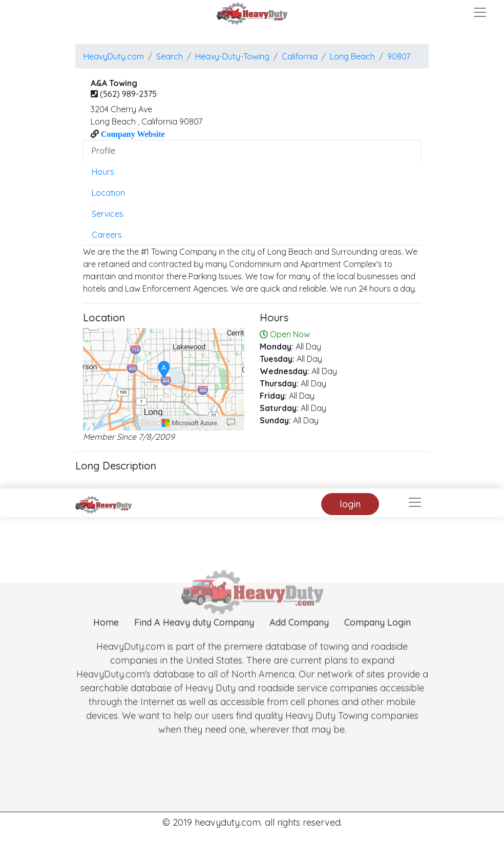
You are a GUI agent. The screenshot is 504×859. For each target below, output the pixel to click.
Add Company (299, 636)
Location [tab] (108, 193)
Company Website (132, 134)
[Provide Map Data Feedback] (231, 423)
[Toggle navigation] (480, 12)
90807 (399, 56)
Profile (103, 151)
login (350, 504)
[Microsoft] (190, 423)
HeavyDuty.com (114, 56)
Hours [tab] (103, 172)
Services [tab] (108, 214)
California (300, 56)
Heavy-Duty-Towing (232, 56)
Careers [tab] (107, 235)
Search (170, 56)
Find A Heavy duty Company (194, 636)
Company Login (377, 636)
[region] (164, 379)
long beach (352, 56)
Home (106, 636)
